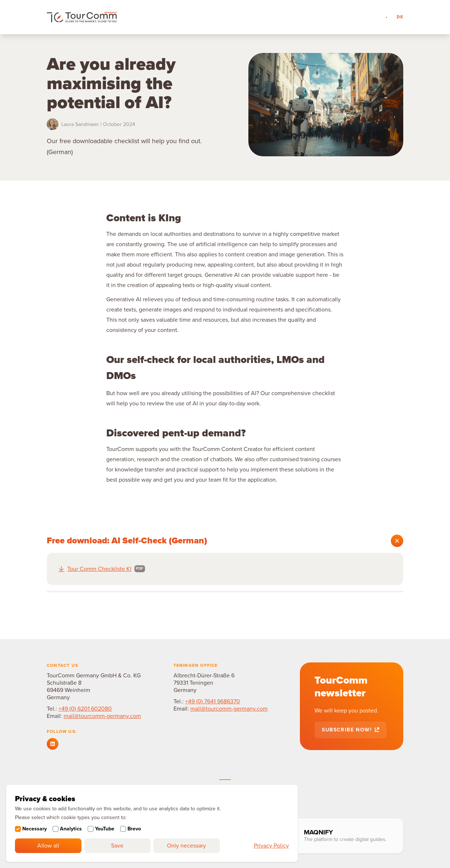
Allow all (48, 846)
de (400, 17)
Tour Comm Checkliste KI (99, 569)
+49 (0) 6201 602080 (85, 709)
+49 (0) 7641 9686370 (213, 701)
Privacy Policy (271, 846)
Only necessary (186, 846)
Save (117, 846)
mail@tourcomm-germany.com (102, 716)
